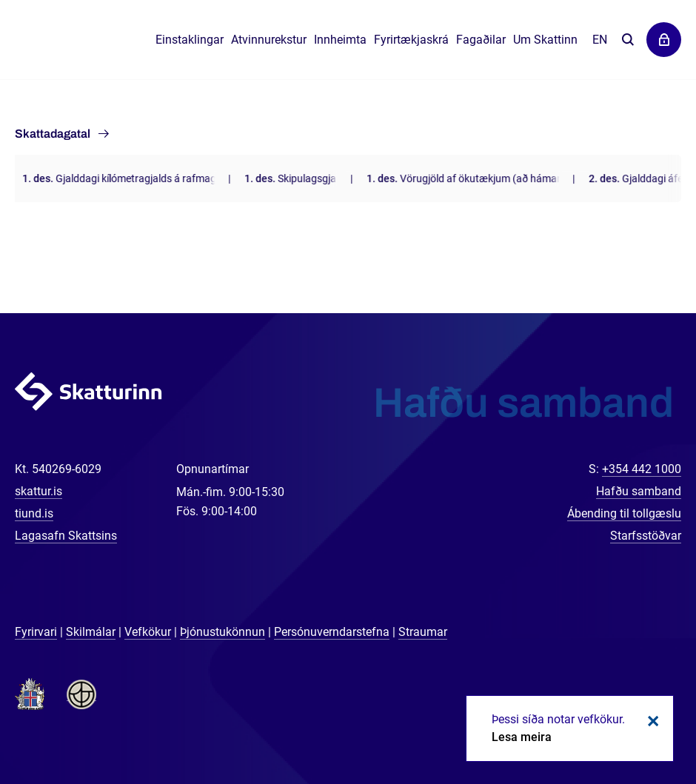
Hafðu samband (639, 491)
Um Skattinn (545, 40)
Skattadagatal (53, 134)
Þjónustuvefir (664, 40)
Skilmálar (91, 632)
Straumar (423, 632)
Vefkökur (148, 632)
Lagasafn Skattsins (66, 536)
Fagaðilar (481, 40)
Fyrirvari (36, 632)
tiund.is (34, 513)
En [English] (600, 40)
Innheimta (340, 40)
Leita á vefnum (628, 40)
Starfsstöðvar (646, 536)
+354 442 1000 (642, 469)
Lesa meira (522, 737)
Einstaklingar (190, 40)
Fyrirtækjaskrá (411, 40)
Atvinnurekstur (269, 40)
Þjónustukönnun (222, 632)
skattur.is (39, 491)
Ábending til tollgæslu (624, 513)
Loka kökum (651, 721)
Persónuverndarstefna (332, 632)
